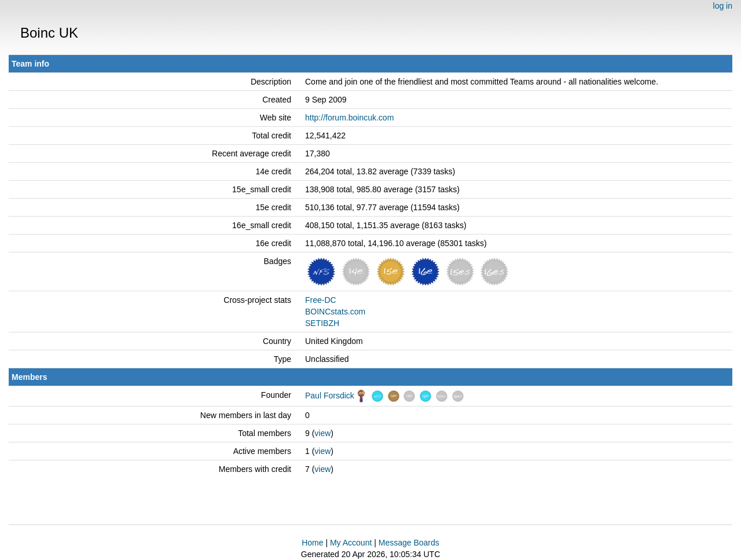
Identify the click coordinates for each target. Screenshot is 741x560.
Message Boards (409, 543)
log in (723, 6)
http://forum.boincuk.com (349, 118)
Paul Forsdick (330, 396)
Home (312, 543)
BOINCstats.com (335, 312)
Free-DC (321, 300)
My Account (351, 543)
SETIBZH (322, 323)
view (322, 433)
